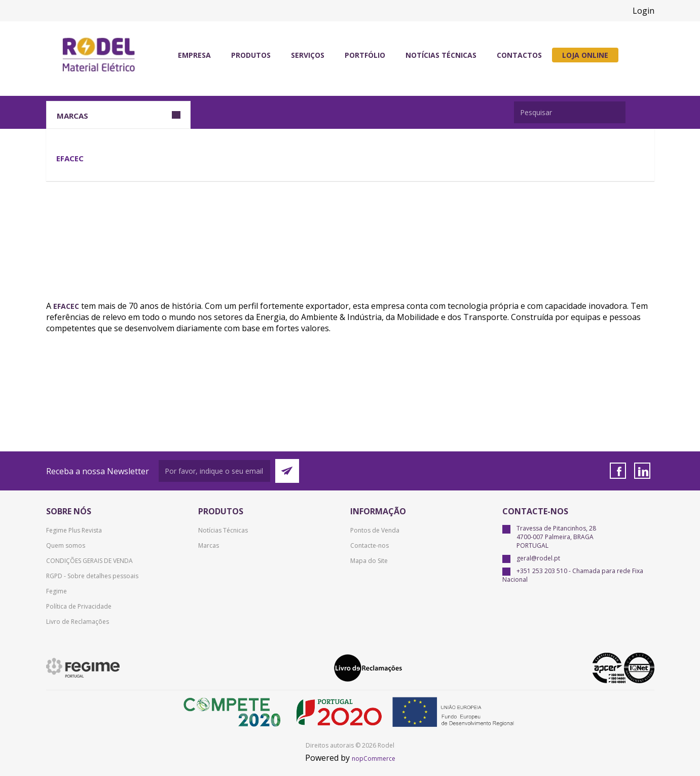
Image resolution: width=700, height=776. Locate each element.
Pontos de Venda (375, 530)
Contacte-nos (370, 545)
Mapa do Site (369, 561)
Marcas (209, 545)
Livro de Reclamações (78, 622)
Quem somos (66, 545)
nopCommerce (374, 759)
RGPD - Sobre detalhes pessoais (92, 576)
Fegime (57, 591)
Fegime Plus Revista (74, 530)
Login (643, 11)
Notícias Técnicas (223, 530)
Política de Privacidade (79, 606)
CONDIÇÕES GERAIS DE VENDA (89, 561)
